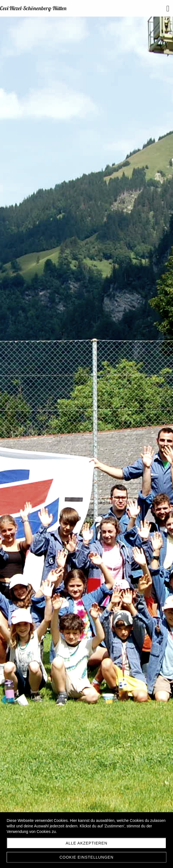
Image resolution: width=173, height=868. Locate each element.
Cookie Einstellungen (86, 857)
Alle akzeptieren (86, 843)
